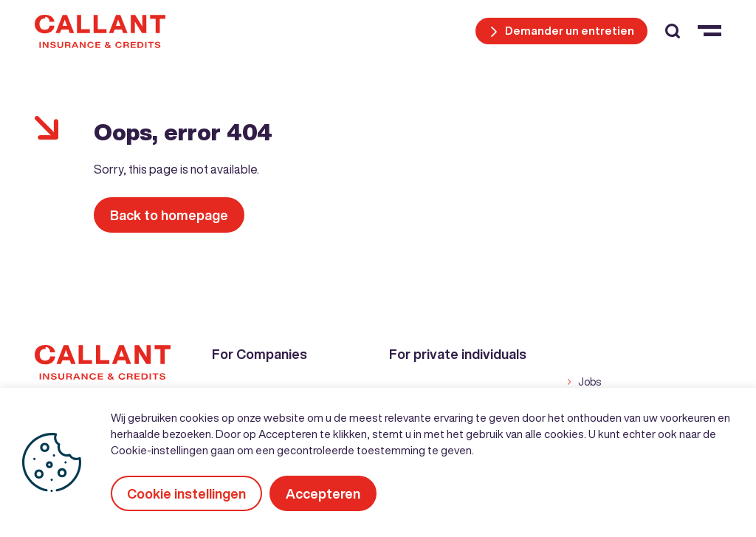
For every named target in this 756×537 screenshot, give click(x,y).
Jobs (590, 382)
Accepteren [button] (323, 493)
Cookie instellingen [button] (186, 493)
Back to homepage (169, 215)
